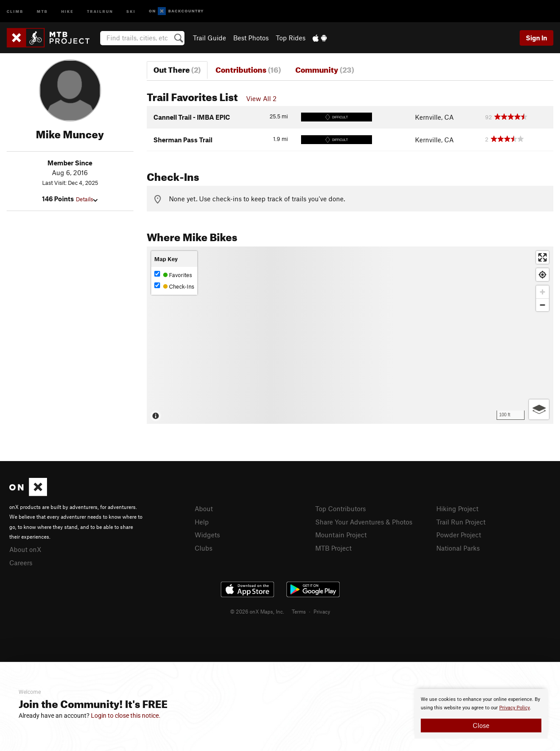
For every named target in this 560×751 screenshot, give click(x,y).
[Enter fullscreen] (542, 257)
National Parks (458, 548)
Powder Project (459, 535)
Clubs (204, 548)
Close (481, 725)
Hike (67, 11)
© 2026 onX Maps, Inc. (257, 611)
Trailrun (100, 11)
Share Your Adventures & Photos (364, 522)
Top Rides (291, 38)
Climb (15, 11)
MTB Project (333, 548)
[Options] (539, 409)
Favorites (173, 275)
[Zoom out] (542, 305)
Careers (21, 563)
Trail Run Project (461, 522)
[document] (481, 714)
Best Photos (251, 38)
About (204, 508)
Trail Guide (210, 38)
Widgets (207, 535)
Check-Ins (174, 286)
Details (87, 199)
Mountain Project (341, 535)
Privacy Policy (515, 708)
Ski (131, 11)
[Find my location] (542, 275)
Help (202, 522)
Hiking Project (457, 508)
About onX (25, 549)
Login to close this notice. (126, 716)
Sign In (537, 38)
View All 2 (261, 98)
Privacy (322, 611)
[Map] (350, 335)
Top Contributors (341, 508)
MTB (42, 11)
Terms (299, 611)
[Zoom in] (542, 292)
